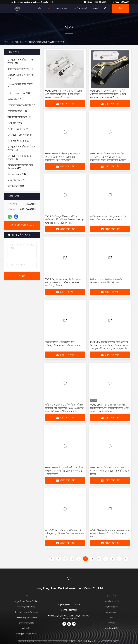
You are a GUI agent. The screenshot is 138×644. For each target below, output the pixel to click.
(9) (18, 129)
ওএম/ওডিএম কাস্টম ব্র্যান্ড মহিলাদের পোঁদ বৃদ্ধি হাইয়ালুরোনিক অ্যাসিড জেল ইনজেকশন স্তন (65, 534)
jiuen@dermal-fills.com (95, 2)
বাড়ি (39, 8)
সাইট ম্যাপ (112, 623)
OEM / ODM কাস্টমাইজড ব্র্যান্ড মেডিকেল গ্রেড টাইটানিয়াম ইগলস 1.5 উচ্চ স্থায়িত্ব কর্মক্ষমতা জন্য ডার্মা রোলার (64, 94)
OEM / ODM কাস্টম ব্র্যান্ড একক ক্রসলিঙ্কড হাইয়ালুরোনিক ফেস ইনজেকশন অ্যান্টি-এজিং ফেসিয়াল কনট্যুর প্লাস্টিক (110, 408)
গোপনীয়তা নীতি (112, 628)
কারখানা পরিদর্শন (112, 607)
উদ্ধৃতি (120, 8)
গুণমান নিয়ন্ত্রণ (112, 612)
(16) (21, 76)
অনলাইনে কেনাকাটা (80, 8)
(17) (21, 105)
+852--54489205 (121, 2)
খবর (112, 618)
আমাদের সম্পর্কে (60, 8)
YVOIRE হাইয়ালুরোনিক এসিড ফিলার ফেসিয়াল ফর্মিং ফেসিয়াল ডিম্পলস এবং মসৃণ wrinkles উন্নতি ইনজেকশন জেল (65, 220)
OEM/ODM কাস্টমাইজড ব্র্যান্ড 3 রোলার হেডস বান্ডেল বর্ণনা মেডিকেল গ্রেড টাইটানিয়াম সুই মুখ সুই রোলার (63, 157)
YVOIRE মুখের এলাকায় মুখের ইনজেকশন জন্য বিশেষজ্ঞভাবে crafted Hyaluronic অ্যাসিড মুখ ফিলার (63, 282)
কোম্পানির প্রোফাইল (112, 601)
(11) (21, 69)
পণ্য (47, 8)
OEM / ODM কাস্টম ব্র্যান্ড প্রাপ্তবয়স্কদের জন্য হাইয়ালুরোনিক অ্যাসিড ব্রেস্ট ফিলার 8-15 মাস (109, 534)
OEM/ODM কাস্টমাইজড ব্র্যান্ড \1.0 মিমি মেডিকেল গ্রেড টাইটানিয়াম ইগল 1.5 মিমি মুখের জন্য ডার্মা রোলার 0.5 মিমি (108, 94)
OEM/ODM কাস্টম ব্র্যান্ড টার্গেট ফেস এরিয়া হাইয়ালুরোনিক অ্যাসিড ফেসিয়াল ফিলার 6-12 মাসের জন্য (64, 471)
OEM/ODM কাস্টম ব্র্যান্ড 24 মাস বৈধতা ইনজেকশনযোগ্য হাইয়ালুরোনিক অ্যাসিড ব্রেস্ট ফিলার (110, 471)
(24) (20, 61)
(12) (19, 93)
